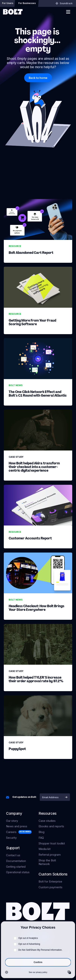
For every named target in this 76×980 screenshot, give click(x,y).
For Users (8, 3)
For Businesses (27, 3)
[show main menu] (68, 12)
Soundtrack (64, 3)
